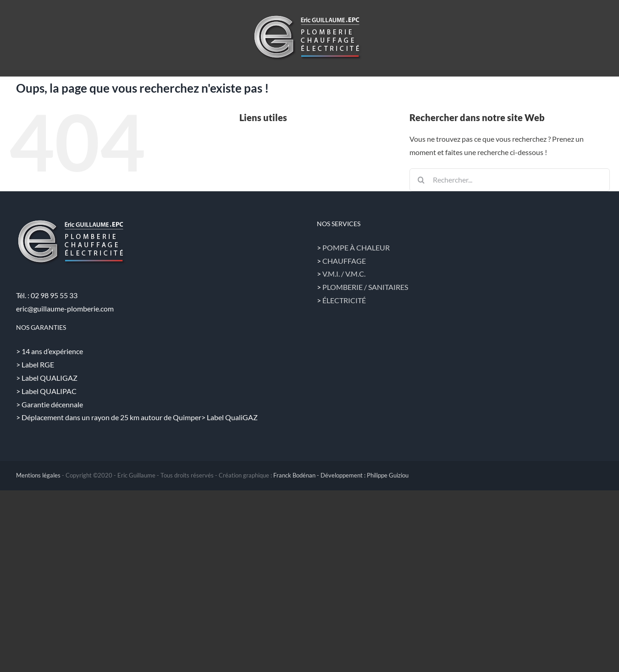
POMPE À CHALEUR (356, 247)
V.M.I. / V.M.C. (344, 274)
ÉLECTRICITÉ (344, 300)
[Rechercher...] (510, 180)
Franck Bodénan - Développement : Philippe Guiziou (341, 475)
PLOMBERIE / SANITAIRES (365, 287)
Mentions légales (38, 475)
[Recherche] (421, 180)
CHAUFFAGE (344, 261)
